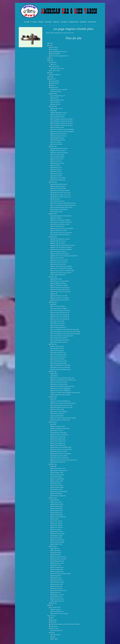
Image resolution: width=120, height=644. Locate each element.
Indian (54, 637)
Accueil (51, 43)
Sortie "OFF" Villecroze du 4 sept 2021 (62, 266)
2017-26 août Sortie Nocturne (60, 384)
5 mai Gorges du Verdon (58, 157)
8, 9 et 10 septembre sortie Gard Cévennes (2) (64, 205)
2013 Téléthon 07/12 (57, 544)
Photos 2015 (54, 422)
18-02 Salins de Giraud (58, 351)
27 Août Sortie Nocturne (58, 414)
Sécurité (51, 605)
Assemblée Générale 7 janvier (60, 184)
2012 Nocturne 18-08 (57, 584)
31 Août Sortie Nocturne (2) (59, 327)
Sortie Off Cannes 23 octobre (60, 231)
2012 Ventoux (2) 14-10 (58, 601)
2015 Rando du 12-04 (57, 430)
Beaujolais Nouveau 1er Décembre (61, 367)
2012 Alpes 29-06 (56, 551)
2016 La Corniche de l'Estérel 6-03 (61, 401)
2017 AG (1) (55, 374)
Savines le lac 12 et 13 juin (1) (60, 260)
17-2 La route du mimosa (58, 306)
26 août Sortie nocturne (58, 201)
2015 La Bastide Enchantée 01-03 (61, 428)
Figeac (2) (55, 294)
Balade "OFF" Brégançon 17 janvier (61, 239)
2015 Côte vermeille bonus (59, 445)
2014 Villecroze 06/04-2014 (59, 496)
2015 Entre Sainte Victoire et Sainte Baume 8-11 (64, 460)
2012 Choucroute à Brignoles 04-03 (61, 574)
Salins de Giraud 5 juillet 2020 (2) (61, 289)
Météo (52, 618)
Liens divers (52, 616)
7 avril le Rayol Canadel (58, 155)
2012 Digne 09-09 (57, 576)
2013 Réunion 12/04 (57, 536)
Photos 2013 (54, 498)
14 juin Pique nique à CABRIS (60, 285)
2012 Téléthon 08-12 (57, 597)
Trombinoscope (54, 83)
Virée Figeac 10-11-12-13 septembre (61, 292)
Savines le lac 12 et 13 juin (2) (60, 262)
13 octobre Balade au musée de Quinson (63, 336)
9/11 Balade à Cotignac (58, 138)
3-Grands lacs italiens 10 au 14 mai (61, 197)
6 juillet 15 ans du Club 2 (59, 323)
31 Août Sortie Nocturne (58, 325)
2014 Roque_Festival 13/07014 (60, 492)
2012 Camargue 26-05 (58, 567)
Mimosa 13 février (57, 218)
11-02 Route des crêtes (58, 348)
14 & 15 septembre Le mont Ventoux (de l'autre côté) (65, 330)
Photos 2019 (54, 302)
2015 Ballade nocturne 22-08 (59, 452)
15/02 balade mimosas (58, 100)
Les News (51, 77)
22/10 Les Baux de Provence (59, 136)
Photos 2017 (54, 372)
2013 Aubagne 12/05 (57, 506)
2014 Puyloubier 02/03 (58, 487)
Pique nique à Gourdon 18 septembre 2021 (63, 271)
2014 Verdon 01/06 (57, 494)
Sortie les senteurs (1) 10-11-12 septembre (63, 129)
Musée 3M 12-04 (56, 104)
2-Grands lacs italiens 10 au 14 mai (61, 195)
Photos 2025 (54, 106)
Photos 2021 (54, 237)
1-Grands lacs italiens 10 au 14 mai (61, 193)
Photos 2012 (54, 546)
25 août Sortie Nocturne (58, 359)
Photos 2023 (54, 182)
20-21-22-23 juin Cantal (58, 163)
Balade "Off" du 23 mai (58, 258)
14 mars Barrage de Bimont (59, 252)
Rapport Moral (54, 87)
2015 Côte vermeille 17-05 (59, 443)
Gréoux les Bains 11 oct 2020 (60, 296)
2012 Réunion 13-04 (57, 586)
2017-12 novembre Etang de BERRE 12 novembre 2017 (66, 393)
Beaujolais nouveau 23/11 (59, 178)
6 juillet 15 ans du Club (58, 321)
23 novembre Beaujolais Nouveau (61, 340)
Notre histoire (54, 47)
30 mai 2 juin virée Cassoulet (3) (61, 319)
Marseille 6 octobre (57, 176)
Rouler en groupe (56, 609)
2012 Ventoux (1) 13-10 (58, 599)
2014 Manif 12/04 (56, 483)
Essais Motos (54, 626)
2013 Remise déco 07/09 (58, 534)
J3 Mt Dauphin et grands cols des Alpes (62, 123)
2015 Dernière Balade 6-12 (59, 462)
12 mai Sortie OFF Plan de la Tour (61, 313)
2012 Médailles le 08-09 (58, 582)
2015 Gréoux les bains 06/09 (59, 456)
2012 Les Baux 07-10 (57, 580)
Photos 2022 (54, 214)
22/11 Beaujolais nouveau (59, 140)
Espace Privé (52, 79)
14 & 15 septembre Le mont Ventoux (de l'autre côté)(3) (66, 334)
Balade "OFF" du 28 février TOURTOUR (62, 250)
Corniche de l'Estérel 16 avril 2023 (61, 191)
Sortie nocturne (56, 165)
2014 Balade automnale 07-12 (60, 471)
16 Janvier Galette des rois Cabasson (62, 216)
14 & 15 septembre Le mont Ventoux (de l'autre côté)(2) (66, 332)
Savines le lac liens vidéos (59, 264)
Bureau (51, 58)
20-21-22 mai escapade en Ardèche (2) (62, 222)
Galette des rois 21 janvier (59, 151)
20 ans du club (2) (57, 161)
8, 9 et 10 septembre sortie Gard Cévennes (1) (64, 203)
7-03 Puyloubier (56, 102)
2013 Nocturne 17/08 (57, 532)
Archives (54, 64)
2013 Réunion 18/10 (57, 538)
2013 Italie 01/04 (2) (57, 523)
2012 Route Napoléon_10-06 (59, 591)
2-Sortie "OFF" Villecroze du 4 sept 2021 (62, 268)
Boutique (53, 85)
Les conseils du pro (55, 607)
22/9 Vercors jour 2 (57, 170)
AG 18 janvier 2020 (57, 279)
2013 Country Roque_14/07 (59, 517)
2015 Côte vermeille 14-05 (59, 437)
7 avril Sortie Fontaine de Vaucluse (61, 311)
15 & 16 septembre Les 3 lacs (59, 361)
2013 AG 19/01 (56, 500)
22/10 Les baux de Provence (59, 134)
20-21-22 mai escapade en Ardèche (61, 220)
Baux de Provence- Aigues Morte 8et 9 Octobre (64, 418)
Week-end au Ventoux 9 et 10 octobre (62, 273)
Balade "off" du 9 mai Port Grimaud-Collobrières (65, 256)
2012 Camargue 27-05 (58, 569)
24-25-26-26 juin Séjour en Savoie (61, 224)
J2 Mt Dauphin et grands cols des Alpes (62, 121)
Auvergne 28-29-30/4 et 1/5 (59, 353)
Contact (51, 73)
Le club (51, 45)
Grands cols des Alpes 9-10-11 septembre (63, 228)
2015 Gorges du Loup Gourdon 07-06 (62, 447)
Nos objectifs (54, 50)
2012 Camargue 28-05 (58, 572)
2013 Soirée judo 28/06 (58, 542)
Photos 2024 (54, 146)
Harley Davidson (56, 635)
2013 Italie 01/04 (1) (57, 521)
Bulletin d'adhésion (55, 54)
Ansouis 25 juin (56, 199)
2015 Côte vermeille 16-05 (59, 441)
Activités (51, 60)
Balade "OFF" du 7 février (58, 243)
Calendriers (53, 62)
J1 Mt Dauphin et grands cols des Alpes (62, 119)
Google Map (54, 620)
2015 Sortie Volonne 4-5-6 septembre (62, 454)
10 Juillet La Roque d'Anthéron (60, 412)
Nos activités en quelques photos (59, 56)
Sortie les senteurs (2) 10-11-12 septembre (63, 132)
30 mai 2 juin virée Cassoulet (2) (61, 317)
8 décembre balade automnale (60, 342)
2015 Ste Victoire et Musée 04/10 (61, 458)
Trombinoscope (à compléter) (60, 90)
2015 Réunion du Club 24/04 (59, 433)
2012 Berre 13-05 (56, 565)
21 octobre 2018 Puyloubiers (59, 363)
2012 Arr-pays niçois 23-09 (59, 559)
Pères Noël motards (57, 144)
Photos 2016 (54, 397)
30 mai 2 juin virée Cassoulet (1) (61, 315)
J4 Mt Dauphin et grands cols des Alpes (62, 125)
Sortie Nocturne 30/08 (58, 127)
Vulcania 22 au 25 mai (58, 68)
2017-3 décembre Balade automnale (61, 395)
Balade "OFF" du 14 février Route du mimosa (64, 245)
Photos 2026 (54, 94)
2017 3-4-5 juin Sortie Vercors (60, 382)
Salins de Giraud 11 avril (58, 115)
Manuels (53, 633)
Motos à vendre (54, 628)
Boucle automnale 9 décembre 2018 (61, 369)
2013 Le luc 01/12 (56, 529)
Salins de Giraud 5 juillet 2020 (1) (61, 287)
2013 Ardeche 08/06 (57, 508)
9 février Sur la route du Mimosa (61, 281)
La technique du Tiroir (58, 612)
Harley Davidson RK (57, 630)
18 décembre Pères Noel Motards (61, 235)
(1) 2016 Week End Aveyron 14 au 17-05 (62, 405)
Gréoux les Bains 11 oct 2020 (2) (60, 298)
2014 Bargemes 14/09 (58, 473)
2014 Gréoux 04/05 (57, 477)
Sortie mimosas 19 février (59, 186)
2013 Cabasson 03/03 (58, 504)
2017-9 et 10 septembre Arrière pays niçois (63, 386)
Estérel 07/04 (55, 519)
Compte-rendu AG (57, 92)
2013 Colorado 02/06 (57, 515)
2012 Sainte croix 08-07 (58, 595)
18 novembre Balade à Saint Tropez (61, 365)
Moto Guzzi (55, 639)
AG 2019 (54, 304)
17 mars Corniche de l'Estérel (60, 308)
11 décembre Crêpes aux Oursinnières (62, 233)
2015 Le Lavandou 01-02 (58, 426)
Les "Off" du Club (55, 71)
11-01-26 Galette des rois (59, 96)
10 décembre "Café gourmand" (60, 209)
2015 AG (54, 424)
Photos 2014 (54, 464)
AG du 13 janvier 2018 (58, 346)
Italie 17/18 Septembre (58, 416)
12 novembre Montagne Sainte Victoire (62, 207)
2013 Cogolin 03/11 (57, 513)
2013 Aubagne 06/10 (57, 510)
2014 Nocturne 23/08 (57, 485)
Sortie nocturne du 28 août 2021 (60, 254)
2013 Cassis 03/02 (57, 502)
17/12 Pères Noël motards (59, 180)
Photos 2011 (54, 603)
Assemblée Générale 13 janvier (60, 148)
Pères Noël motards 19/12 (59, 275)
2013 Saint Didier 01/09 (58, 540)
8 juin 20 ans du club (58, 159)
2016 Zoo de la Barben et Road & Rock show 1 (64, 403)
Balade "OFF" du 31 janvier (59, 241)
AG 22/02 (54, 111)
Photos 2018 (54, 344)
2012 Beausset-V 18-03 (58, 563)
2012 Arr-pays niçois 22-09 (59, 557)
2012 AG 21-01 (56, 548)
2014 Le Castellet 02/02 (58, 479)
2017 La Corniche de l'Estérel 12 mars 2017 (63, 378)
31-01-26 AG (55, 98)
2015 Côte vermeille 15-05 (59, 439)
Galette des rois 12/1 (57, 108)
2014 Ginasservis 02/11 (58, 475)
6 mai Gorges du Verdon (58, 117)
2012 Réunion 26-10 (57, 588)
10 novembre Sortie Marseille (60, 338)
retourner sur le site (68, 33)
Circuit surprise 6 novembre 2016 (61, 420)
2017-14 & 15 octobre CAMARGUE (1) (61, 388)
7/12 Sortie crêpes (57, 142)
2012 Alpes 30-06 (56, 553)
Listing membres (55, 81)
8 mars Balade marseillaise (59, 283)
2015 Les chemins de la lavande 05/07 (62, 449)
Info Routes (53, 622)
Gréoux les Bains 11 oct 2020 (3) (60, 300)
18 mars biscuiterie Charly (59, 188)
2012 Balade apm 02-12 (58, 561)
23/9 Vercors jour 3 (57, 172)
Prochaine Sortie (55, 66)
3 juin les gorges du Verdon (59, 355)
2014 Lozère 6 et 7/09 (57, 481)
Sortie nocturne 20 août (58, 226)
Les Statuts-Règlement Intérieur (59, 52)
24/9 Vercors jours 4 (57, 174)
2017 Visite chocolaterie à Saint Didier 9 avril (64, 380)
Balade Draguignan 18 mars (59, 113)
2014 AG (54, 466)
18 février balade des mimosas (60, 153)
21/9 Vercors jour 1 (57, 167)
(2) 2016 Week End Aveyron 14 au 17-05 (62, 407)
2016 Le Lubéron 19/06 (58, 409)
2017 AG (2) (55, 376)
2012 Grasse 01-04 (57, 578)
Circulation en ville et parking (60, 614)
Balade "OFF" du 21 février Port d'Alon (62, 247)
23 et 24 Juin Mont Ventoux (59, 357)
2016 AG (54, 399)
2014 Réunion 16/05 (57, 489)
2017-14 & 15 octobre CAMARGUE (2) (61, 391)
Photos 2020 (54, 277)
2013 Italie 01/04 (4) (57, 527)
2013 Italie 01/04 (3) (57, 525)
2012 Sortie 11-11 (56, 593)
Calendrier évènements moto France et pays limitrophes (65, 624)
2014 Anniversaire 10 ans (59, 468)
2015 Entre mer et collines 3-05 (60, 435)
